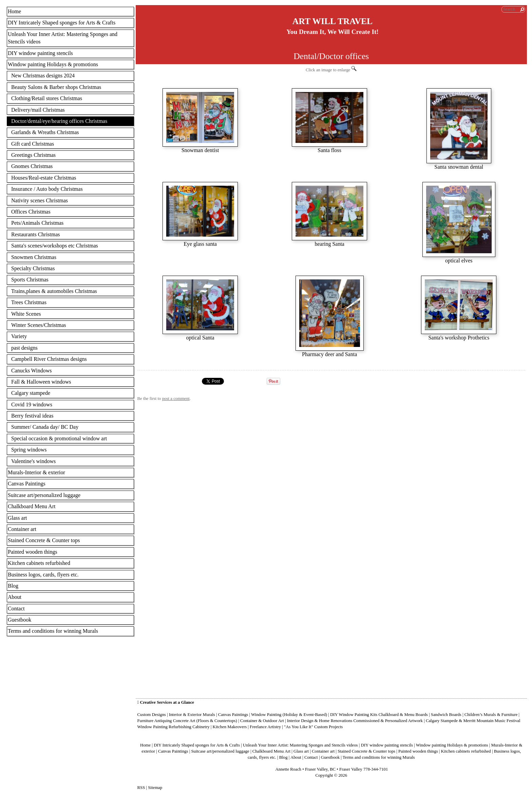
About (15, 597)
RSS (141, 788)
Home (14, 11)
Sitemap (155, 788)
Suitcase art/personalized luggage (44, 495)
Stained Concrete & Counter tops (44, 540)
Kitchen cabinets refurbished (39, 563)
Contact (16, 609)
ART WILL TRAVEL (332, 21)
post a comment (176, 399)
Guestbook (20, 620)
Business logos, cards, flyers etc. (43, 575)
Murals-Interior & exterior (36, 472)
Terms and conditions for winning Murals (53, 631)
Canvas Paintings (27, 484)
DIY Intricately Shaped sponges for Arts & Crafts (62, 23)
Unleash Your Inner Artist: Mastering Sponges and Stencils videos (63, 38)
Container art (22, 529)
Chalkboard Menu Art (32, 506)
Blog (13, 586)
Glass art (17, 518)
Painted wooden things (33, 552)
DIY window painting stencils (40, 53)
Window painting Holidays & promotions (53, 64)
